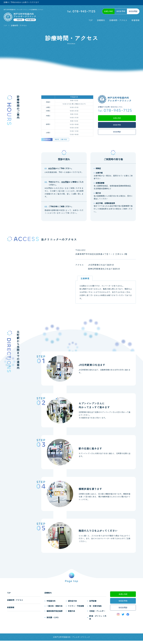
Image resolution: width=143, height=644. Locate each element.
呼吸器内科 (51, 601)
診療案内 (101, 20)
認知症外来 (72, 601)
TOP (91, 20)
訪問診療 (93, 601)
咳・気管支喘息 (95, 606)
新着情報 (136, 20)
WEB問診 (65, 182)
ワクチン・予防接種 (76, 606)
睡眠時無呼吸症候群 (55, 611)
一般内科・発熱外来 (55, 606)
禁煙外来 (71, 611)
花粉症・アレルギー (97, 611)
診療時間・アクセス (118, 20)
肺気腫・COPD (53, 617)
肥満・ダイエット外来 (98, 617)
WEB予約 (52, 168)
